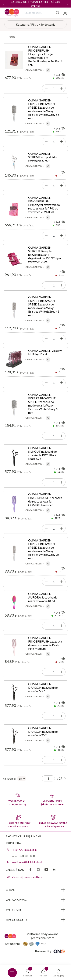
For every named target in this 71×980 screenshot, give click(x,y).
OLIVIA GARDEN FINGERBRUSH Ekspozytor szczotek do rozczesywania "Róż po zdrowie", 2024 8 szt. (44, 205)
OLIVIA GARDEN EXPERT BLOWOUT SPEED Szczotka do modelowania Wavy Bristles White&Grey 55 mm (44, 109)
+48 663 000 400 (25, 850)
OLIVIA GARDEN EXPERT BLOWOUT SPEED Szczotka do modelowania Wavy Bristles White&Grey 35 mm (44, 549)
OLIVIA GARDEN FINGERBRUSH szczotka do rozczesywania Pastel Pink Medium (45, 643)
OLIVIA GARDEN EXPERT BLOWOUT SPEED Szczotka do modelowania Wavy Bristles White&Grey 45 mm (44, 306)
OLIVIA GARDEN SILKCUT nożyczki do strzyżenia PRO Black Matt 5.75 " (43, 453)
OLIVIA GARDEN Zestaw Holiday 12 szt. (45, 352)
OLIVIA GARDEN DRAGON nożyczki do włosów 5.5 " (43, 687)
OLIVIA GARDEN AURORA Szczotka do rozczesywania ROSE (43, 597)
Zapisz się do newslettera (27, 877)
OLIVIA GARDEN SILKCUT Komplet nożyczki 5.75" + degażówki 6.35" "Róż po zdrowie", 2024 (44, 255)
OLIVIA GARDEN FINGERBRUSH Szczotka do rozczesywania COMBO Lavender (45, 500)
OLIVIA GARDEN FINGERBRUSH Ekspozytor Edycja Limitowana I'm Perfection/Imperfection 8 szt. (45, 56)
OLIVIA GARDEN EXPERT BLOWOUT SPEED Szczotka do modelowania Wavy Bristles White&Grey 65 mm (44, 404)
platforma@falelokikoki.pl (27, 862)
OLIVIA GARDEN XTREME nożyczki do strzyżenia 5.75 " (42, 157)
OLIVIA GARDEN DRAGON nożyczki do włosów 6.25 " (43, 731)
